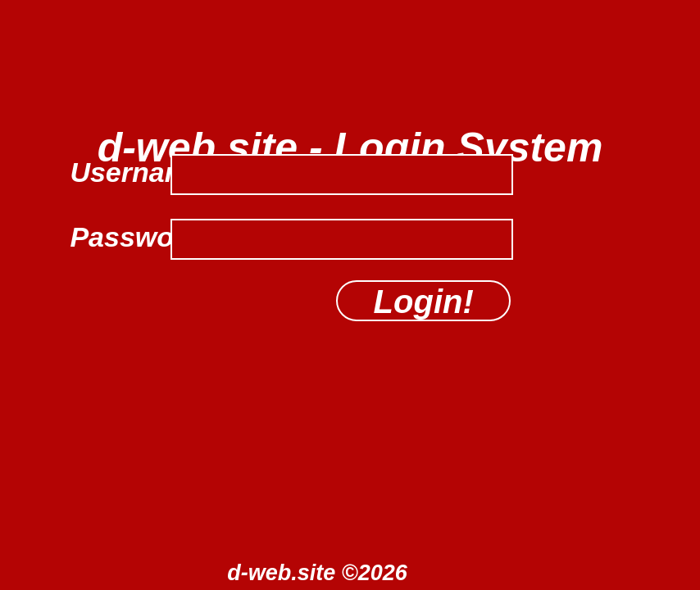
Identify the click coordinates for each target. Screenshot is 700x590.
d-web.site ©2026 (317, 573)
